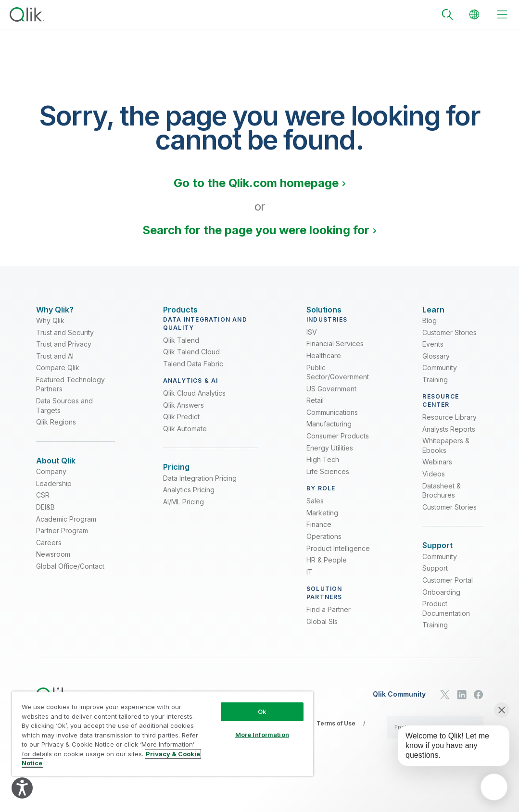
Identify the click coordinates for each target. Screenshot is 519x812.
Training (435, 387)
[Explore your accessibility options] (22, 788)
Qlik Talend (181, 347)
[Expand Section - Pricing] (176, 474)
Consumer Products (338, 443)
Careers (49, 556)
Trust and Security (65, 339)
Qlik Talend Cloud (191, 359)
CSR (43, 509)
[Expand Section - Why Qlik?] (55, 310)
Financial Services (335, 351)
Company (51, 486)
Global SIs (322, 628)
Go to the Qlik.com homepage (256, 183)
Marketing (322, 520)
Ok (262, 712)
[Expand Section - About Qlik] (56, 468)
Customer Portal (448, 594)
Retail (315, 407)
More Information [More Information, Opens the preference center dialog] (262, 735)
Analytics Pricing (189, 504)
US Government (331, 396)
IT (310, 579)
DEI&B (45, 521)
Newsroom (53, 568)
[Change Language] (474, 14)
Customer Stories (449, 339)
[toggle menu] (502, 14)
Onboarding (441, 606)
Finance (319, 531)
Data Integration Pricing (200, 493)
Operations (324, 543)
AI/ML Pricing (184, 516)
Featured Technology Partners (70, 392)
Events (433, 351)
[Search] (447, 14)
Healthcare (324, 363)
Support (435, 582)
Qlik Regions (56, 429)
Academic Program (66, 533)
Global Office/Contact (70, 581)
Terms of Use (336, 738)
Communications (332, 419)
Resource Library (449, 424)
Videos (434, 481)
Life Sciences (328, 479)
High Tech (323, 467)
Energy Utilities (330, 455)
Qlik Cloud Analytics (194, 400)
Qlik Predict (181, 424)
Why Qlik (50, 328)
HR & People (327, 567)
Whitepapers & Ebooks (446, 453)
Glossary (436, 363)
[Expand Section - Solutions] (324, 310)
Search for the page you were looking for (256, 230)
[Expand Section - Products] (180, 310)
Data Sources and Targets (64, 413)
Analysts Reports (449, 436)
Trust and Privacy (64, 351)
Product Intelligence (338, 555)
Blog (430, 328)
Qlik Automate (185, 436)
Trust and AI (55, 363)
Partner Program (62, 545)
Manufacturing (329, 431)
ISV (312, 339)
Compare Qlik (58, 375)
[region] (163, 734)
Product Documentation (446, 623)
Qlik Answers (184, 412)
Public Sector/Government (338, 379)
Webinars (437, 469)
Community (440, 375)
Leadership (54, 498)
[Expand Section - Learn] (433, 310)
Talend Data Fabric (193, 371)
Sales (315, 508)
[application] (494, 787)
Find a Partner (329, 617)
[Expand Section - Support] (437, 553)
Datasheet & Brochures (442, 498)
